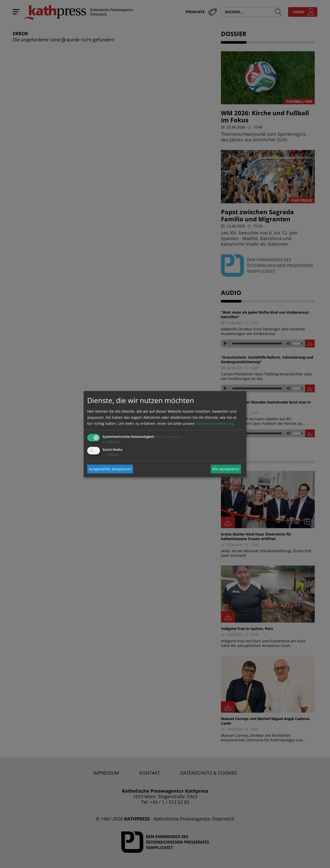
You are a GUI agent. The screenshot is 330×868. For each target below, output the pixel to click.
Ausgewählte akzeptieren (110, 469)
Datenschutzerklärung (214, 423)
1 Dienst (111, 441)
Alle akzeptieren (226, 469)
